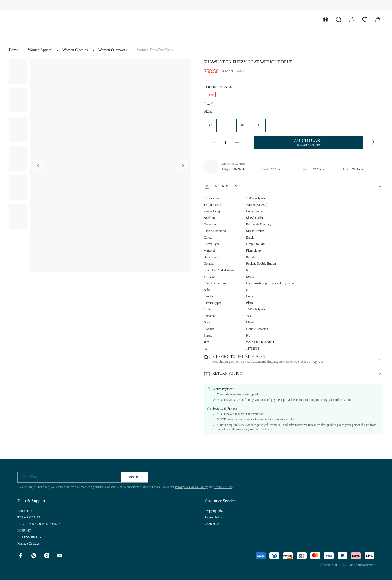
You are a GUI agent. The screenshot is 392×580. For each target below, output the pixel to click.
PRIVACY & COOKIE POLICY (39, 524)
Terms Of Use (223, 487)
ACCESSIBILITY (30, 537)
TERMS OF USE (29, 517)
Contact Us (212, 524)
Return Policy (214, 517)
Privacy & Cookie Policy (191, 487)
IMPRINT (24, 530)
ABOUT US (25, 511)
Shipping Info (214, 511)
